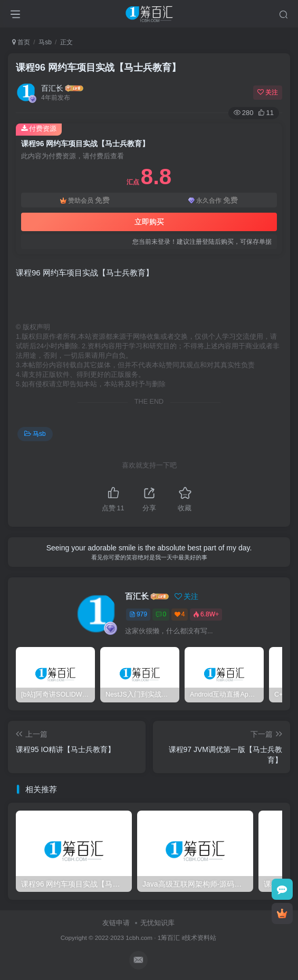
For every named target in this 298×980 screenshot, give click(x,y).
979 (138, 614)
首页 (21, 42)
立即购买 (149, 222)
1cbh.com (139, 938)
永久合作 (213, 200)
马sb (45, 42)
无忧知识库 (157, 923)
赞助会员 (85, 200)
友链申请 (116, 923)
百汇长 (52, 88)
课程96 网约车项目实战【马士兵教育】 (98, 68)
